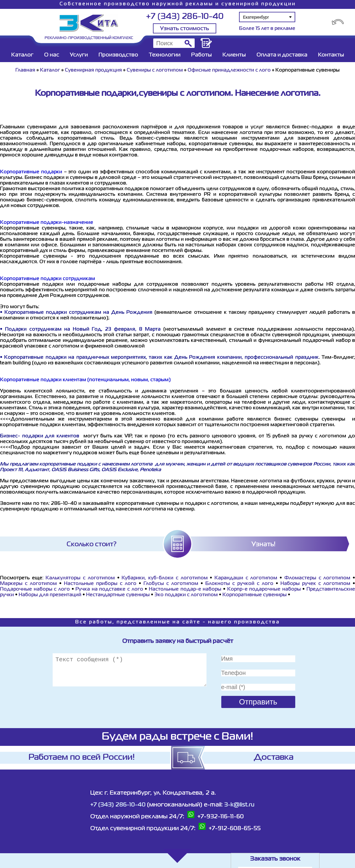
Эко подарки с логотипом (186, 595)
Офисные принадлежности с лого (229, 70)
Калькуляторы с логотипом (80, 578)
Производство (118, 55)
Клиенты (234, 55)
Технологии (165, 55)
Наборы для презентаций (50, 595)
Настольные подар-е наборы (185, 589)
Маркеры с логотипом (28, 584)
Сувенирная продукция (93, 70)
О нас (52, 55)
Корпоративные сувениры (255, 595)
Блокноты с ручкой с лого (239, 584)
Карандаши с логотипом (246, 578)
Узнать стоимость (185, 29)
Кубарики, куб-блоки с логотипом (164, 578)
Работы (201, 55)
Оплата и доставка (282, 55)
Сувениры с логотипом (155, 70)
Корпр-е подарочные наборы (264, 589)
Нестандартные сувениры (118, 595)
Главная (25, 70)
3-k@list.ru (239, 805)
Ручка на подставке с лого (109, 589)
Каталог (22, 55)
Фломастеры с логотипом (317, 578)
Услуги (79, 55)
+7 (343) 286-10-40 (185, 17)
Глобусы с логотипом (171, 584)
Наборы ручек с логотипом (315, 584)
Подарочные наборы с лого (35, 589)
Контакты (331, 55)
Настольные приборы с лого (100, 584)
